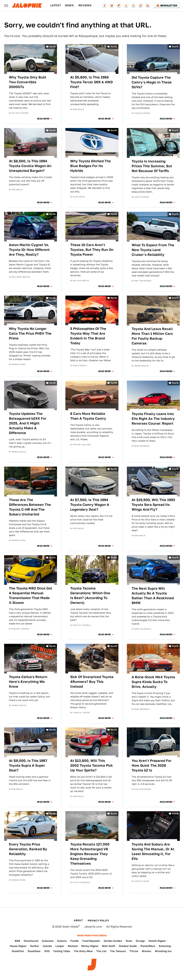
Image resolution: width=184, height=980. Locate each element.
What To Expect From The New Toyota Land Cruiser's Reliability (153, 250)
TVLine (134, 951)
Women (146, 951)
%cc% (53, 47)
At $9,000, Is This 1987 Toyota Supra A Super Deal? (28, 765)
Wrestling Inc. (164, 951)
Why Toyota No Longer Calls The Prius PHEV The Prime (30, 333)
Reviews (85, 5)
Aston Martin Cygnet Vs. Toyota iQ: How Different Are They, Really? (29, 250)
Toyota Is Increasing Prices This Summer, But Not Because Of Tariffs (152, 166)
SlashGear (34, 951)
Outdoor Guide (128, 946)
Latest (56, 5)
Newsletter (167, 5)
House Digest (18, 946)
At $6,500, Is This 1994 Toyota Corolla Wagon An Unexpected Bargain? (30, 166)
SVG (47, 951)
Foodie (75, 941)
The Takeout (118, 951)
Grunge (140, 941)
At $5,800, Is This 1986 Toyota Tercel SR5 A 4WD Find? (91, 82)
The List (101, 951)
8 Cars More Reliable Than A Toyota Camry (88, 416)
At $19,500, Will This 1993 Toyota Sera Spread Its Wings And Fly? (153, 505)
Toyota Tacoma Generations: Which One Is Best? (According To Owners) (90, 595)
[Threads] (133, 5)
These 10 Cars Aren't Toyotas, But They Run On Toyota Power (92, 250)
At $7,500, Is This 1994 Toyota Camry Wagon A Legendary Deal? (90, 505)
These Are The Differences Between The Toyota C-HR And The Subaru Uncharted (30, 507)
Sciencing (165, 946)
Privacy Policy (99, 921)
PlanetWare (148, 946)
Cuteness (48, 941)
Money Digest (90, 946)
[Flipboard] (119, 5)
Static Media (70, 927)
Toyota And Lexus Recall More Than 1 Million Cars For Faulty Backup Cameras (152, 336)
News (69, 5)
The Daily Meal (83, 951)
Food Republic (91, 941)
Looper (60, 946)
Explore (62, 941)
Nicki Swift (109, 946)
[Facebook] (105, 5)
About (78, 920)
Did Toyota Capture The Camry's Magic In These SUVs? (152, 82)
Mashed (73, 946)
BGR (17, 941)
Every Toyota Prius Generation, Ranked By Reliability (28, 849)
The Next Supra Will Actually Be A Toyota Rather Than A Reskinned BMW (153, 596)
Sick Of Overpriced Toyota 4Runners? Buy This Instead (92, 682)
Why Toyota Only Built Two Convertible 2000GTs (28, 82)
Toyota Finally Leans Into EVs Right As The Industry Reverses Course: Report (153, 419)
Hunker (35, 946)
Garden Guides (113, 941)
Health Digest (157, 941)
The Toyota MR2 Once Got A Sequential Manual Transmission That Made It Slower (31, 595)
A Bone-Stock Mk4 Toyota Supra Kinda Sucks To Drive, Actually (153, 682)
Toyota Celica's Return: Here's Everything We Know (28, 682)
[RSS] (148, 5)
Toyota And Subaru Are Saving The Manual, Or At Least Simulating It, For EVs (153, 851)
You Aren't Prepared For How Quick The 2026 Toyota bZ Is (152, 765)
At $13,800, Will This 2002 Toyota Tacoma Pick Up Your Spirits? (92, 765)
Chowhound (31, 941)
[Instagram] (141, 5)
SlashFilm (18, 951)
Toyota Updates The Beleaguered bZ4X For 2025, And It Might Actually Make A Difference (28, 423)
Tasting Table (62, 951)
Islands (47, 946)
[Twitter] (126, 5)
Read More (43, 119)
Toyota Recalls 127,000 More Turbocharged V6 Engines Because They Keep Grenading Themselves (90, 854)
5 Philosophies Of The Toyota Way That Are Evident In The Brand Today (88, 336)
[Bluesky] (112, 5)
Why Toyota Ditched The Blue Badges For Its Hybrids (91, 166)
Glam (129, 941)
